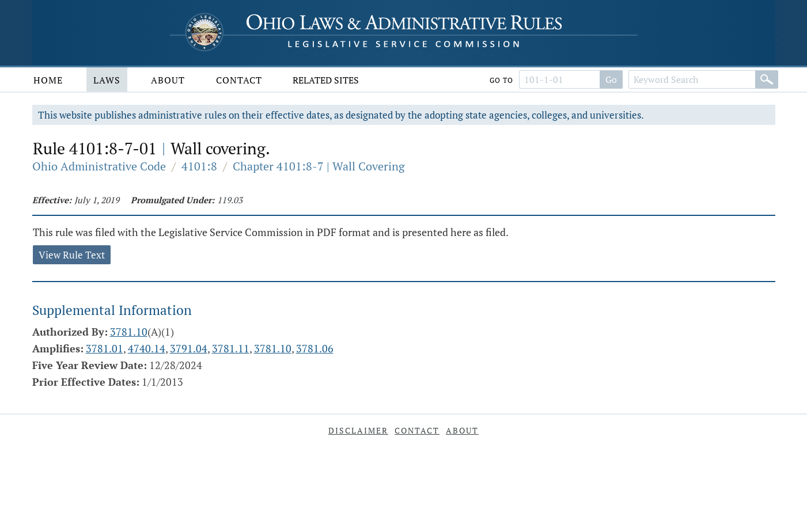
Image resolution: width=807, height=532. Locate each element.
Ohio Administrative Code (99, 166)
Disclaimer (358, 430)
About (168, 80)
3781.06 (315, 348)
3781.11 (231, 348)
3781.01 (105, 348)
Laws (107, 80)
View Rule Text (72, 255)
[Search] (767, 79)
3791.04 (189, 348)
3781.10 (129, 332)
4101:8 (199, 166)
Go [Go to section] (611, 79)
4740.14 (147, 348)
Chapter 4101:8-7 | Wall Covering (319, 166)
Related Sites (326, 80)
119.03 (230, 200)
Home (48, 80)
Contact (239, 80)
